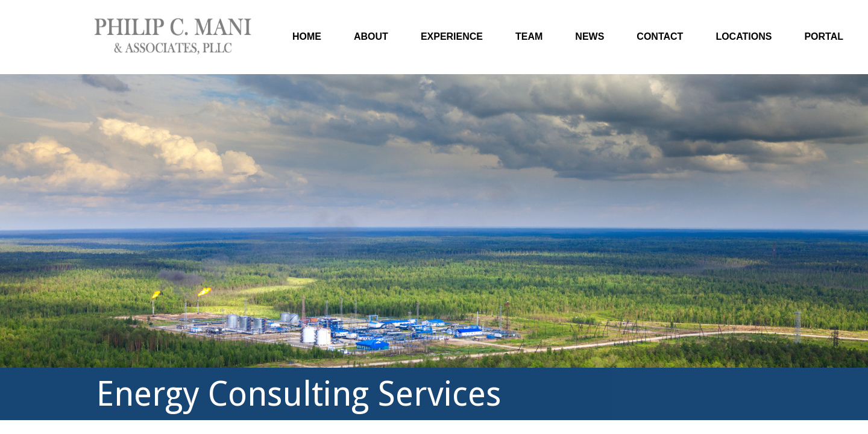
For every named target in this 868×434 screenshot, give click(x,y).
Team (529, 36)
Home (307, 36)
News (590, 36)
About (371, 36)
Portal (824, 36)
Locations (744, 36)
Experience (452, 36)
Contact (660, 36)
